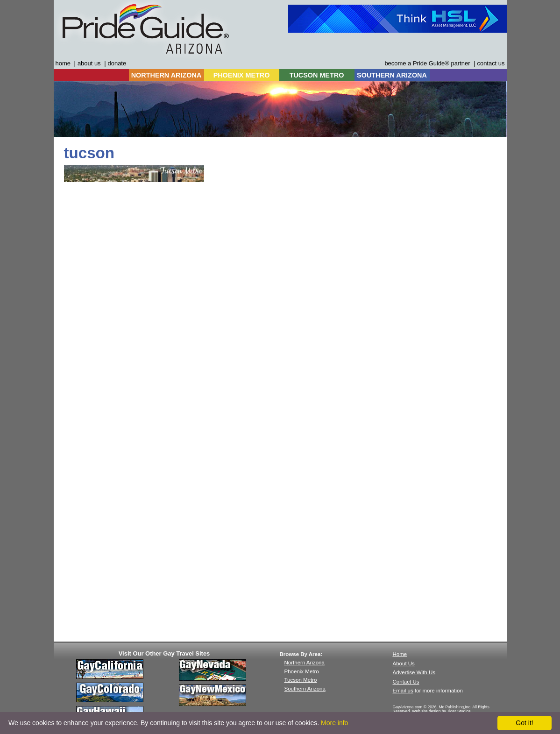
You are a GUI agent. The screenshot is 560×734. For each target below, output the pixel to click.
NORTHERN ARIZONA (167, 75)
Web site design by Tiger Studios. (442, 711)
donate (117, 63)
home (63, 63)
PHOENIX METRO (242, 75)
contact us (491, 63)
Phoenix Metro (302, 671)
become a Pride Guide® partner (427, 63)
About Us (404, 663)
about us (89, 63)
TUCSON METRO (317, 75)
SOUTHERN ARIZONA (392, 75)
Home (400, 654)
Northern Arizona (305, 663)
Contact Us (406, 682)
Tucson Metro (301, 680)
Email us (403, 691)
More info (334, 723)
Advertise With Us (414, 672)
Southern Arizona (305, 689)
